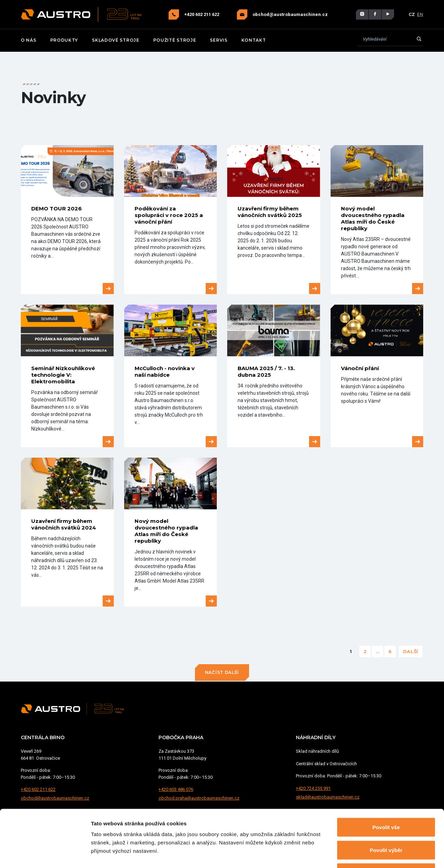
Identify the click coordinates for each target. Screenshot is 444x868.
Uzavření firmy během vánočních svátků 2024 (64, 524)
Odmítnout (386, 822)
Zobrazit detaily (367, 854)
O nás (29, 40)
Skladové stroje (116, 40)
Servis (219, 40)
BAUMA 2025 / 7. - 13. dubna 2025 (266, 372)
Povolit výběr (386, 800)
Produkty (64, 40)
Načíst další (222, 672)
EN (420, 14)
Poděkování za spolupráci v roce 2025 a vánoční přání (169, 215)
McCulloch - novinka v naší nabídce (165, 372)
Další (411, 651)
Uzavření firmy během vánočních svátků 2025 (270, 212)
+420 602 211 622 (202, 14)
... (378, 651)
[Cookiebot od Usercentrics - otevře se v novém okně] (45, 854)
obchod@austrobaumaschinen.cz (290, 15)
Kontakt (254, 40)
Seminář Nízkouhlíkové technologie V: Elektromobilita (63, 375)
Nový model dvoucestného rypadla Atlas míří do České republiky (373, 218)
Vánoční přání (360, 368)
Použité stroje (175, 40)
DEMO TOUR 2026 (57, 208)
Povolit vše (386, 777)
